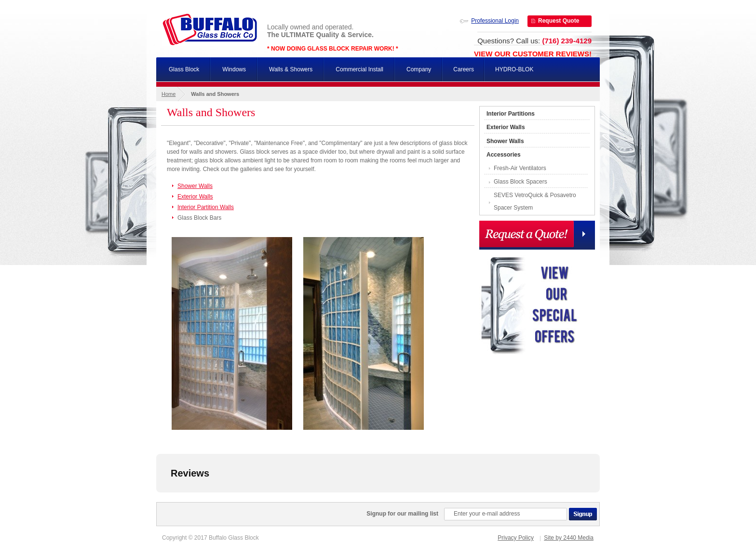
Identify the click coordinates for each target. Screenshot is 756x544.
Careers (464, 69)
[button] (156, 502)
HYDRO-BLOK (514, 69)
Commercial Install (359, 69)
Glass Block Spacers (520, 182)
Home (169, 94)
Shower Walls (195, 186)
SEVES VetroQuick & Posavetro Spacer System (535, 201)
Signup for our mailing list (402, 514)
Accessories (504, 155)
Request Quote (559, 21)
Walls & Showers (291, 69)
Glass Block (184, 69)
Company (419, 69)
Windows (234, 69)
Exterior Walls (195, 197)
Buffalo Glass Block (210, 29)
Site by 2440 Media (569, 538)
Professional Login (495, 21)
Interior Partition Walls (206, 207)
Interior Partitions (511, 114)
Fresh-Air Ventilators (520, 168)
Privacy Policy (516, 538)
